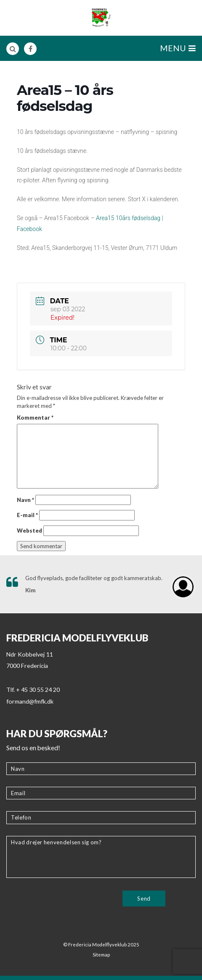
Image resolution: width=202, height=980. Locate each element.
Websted (29, 531)
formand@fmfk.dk (30, 701)
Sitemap (101, 955)
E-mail (27, 515)
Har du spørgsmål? (57, 733)
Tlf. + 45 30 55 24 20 (33, 690)
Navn (25, 500)
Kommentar (35, 418)
